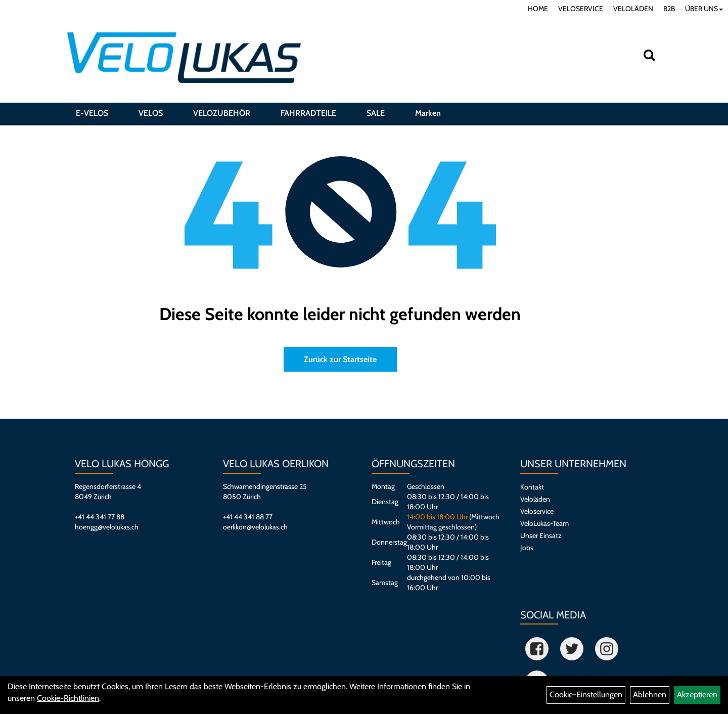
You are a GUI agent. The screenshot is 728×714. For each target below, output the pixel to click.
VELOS (151, 113)
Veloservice (537, 511)
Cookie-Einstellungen (586, 695)
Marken (428, 113)
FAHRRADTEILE (308, 113)
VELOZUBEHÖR (222, 113)
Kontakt (532, 487)
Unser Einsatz (541, 535)
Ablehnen (650, 695)
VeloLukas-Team (544, 523)
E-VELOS (92, 113)
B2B (669, 9)
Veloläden (535, 499)
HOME (538, 9)
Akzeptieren (697, 695)
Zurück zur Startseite (340, 359)
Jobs (527, 548)
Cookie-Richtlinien (68, 698)
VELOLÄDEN (633, 9)
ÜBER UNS (704, 9)
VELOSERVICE (581, 9)
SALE (376, 113)
